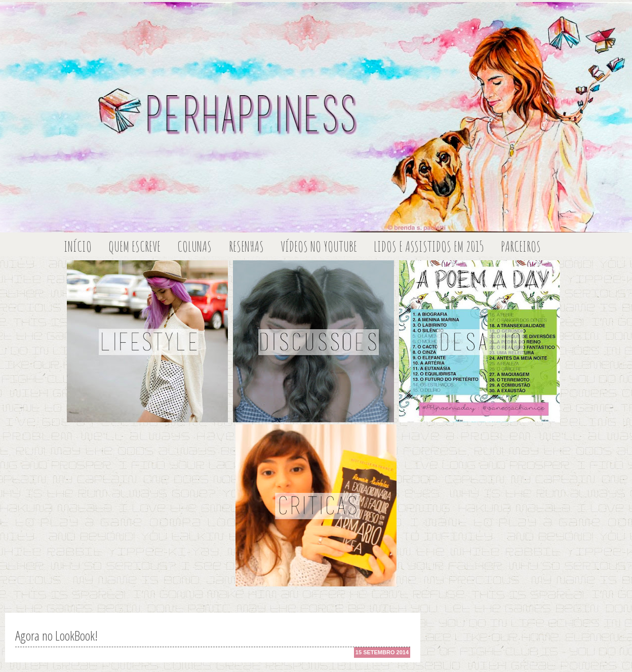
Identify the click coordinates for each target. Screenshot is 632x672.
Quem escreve (134, 246)
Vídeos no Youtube (319, 246)
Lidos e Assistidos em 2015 (429, 246)
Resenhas (246, 246)
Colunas (194, 246)
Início (78, 246)
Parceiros (521, 246)
